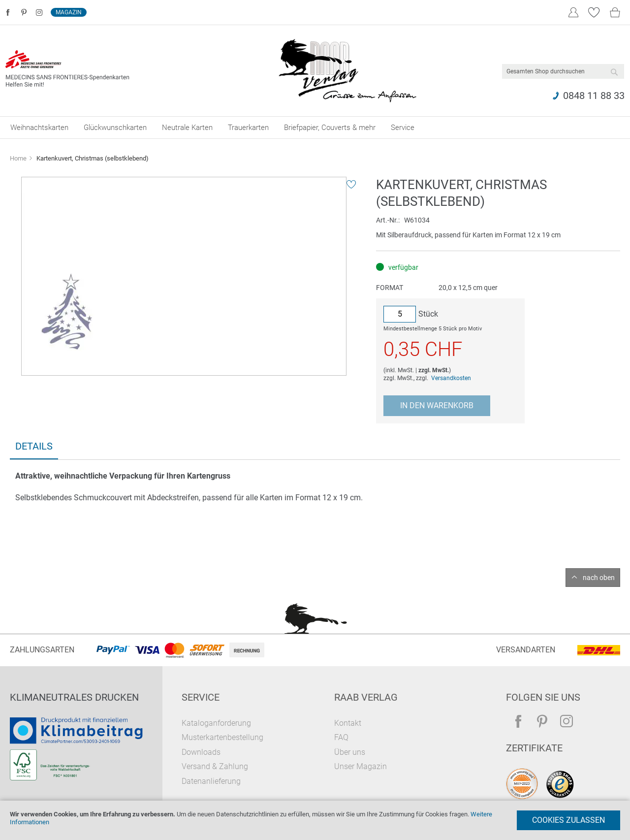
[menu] (315, 128)
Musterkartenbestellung (222, 737)
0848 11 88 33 (594, 96)
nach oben (599, 578)
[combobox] (563, 71)
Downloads (201, 752)
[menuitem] (39, 128)
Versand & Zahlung (215, 766)
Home (18, 158)
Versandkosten (451, 378)
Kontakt (348, 723)
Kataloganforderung (216, 723)
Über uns (350, 752)
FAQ (341, 737)
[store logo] (347, 71)
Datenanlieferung (211, 781)
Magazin (69, 12)
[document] (315, 820)
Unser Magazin (361, 766)
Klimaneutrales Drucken (74, 697)
